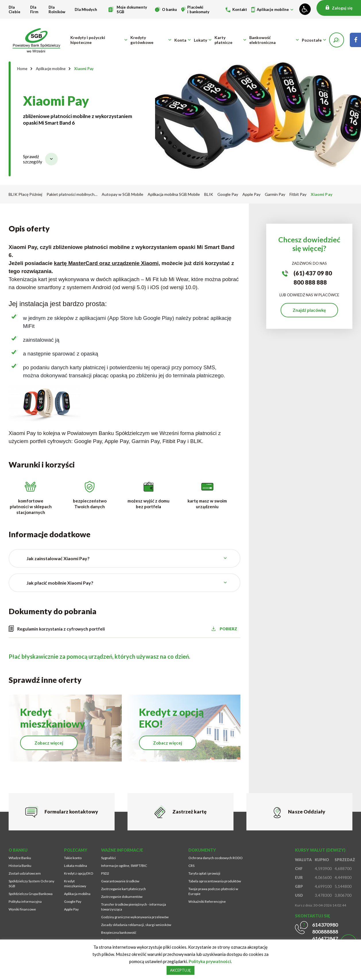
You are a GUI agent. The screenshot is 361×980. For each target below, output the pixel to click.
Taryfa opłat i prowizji (204, 874)
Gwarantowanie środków (120, 882)
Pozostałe (312, 40)
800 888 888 (310, 283)
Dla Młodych (86, 9)
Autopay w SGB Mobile (122, 195)
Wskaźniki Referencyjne (207, 902)
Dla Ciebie (15, 9)
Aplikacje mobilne (273, 9)
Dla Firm (34, 9)
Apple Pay (251, 195)
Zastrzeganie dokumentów (122, 897)
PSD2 (105, 874)
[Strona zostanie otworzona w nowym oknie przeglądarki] (355, 40)
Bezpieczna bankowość (119, 933)
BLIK (209, 195)
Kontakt (240, 9)
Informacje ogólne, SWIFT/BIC (124, 866)
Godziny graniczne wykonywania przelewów (135, 918)
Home (22, 69)
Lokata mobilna (76, 866)
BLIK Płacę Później (25, 195)
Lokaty (200, 40)
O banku (169, 9)
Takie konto (73, 858)
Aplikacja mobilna (77, 894)
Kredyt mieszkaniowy (75, 884)
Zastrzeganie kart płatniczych (123, 889)
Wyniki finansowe (22, 910)
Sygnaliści (108, 858)
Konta (180, 40)
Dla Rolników (57, 9)
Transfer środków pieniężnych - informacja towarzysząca (134, 907)
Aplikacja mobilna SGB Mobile (174, 195)
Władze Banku (20, 858)
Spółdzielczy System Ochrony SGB (31, 884)
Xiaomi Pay (84, 69)
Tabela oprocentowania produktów (215, 882)
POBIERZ (230, 629)
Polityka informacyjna (25, 902)
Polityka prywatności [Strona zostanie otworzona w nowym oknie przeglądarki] (210, 961)
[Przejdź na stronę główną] (37, 40)
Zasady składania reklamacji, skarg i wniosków (136, 925)
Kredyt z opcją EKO (79, 874)
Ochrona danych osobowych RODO (216, 858)
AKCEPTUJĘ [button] (181, 970)
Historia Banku (20, 866)
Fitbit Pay (298, 195)
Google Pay (228, 195)
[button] (337, 40)
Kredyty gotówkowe (142, 40)
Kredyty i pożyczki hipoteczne (88, 40)
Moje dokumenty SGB (132, 9)
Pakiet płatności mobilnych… (72, 195)
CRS (191, 866)
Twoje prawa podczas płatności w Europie (213, 892)
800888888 (325, 932)
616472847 (325, 939)
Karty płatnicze (223, 40)
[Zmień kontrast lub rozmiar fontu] (305, 9)
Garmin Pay (275, 195)
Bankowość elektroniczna (262, 40)
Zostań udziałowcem (25, 874)
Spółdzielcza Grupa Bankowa (31, 894)
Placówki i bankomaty (198, 9)
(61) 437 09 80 (313, 273)
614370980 (325, 925)
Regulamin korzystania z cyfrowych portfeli (61, 629)
